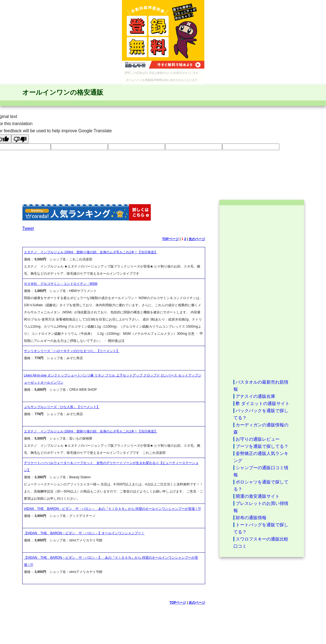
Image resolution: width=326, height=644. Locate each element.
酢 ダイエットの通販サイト (263, 403)
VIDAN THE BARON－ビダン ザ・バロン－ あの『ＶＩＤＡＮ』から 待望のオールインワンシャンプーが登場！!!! (112, 509)
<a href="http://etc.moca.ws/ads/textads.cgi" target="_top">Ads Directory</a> (262, 292)
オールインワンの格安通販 (63, 92)
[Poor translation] (20, 139)
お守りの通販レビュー (258, 439)
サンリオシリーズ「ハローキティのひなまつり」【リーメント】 (72, 351)
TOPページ (170, 239)
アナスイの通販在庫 (255, 396)
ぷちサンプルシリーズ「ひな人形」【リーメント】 (62, 407)
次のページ (197, 239)
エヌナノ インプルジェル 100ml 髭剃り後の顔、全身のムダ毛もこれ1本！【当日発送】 (91, 252)
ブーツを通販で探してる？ (262, 446)
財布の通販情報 (251, 518)
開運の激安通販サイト (258, 496)
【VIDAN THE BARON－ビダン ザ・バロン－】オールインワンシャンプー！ (84, 533)
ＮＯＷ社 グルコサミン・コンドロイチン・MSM (61, 284)
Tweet (28, 228)
